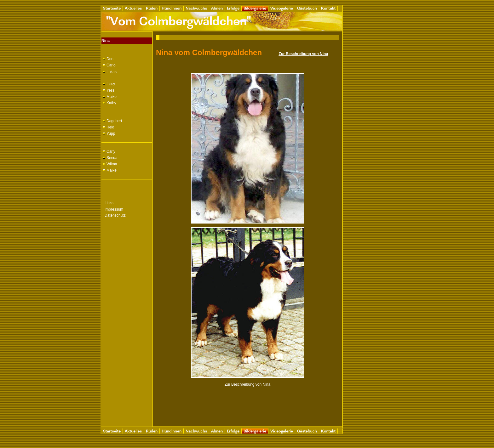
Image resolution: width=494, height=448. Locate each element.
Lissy (111, 84)
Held (110, 127)
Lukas (112, 72)
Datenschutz (115, 215)
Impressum (114, 209)
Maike (112, 97)
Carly (111, 151)
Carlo (111, 65)
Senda (112, 158)
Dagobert (114, 121)
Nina (106, 41)
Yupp (111, 133)
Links (109, 203)
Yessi (111, 90)
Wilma (112, 164)
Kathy (111, 103)
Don (110, 59)
